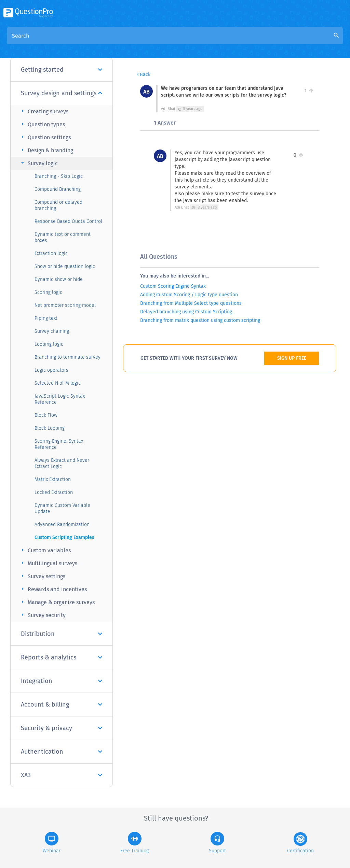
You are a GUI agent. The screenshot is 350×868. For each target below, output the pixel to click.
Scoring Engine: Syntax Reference (59, 444)
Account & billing (62, 705)
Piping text (46, 318)
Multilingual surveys (48, 563)
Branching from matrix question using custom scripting (200, 320)
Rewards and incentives (53, 589)
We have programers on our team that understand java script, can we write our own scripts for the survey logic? (191, 51)
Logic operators (51, 370)
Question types (42, 124)
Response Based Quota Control (68, 221)
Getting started (62, 70)
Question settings (45, 137)
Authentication (62, 752)
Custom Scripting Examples (64, 537)
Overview (152, 41)
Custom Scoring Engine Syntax (173, 286)
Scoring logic (48, 292)
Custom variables (45, 550)
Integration (62, 681)
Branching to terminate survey (68, 357)
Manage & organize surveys (57, 602)
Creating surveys (44, 111)
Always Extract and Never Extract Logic (62, 463)
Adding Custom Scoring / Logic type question (189, 295)
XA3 (62, 775)
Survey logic (38, 163)
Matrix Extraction (53, 479)
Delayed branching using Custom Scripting (186, 312)
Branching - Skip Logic (59, 176)
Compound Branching (58, 189)
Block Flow (46, 415)
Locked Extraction (54, 492)
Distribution (62, 634)
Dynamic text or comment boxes (63, 237)
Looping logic (49, 344)
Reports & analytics (62, 657)
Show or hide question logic (65, 266)
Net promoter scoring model (65, 305)
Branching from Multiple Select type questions (191, 303)
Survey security (42, 615)
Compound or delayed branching (58, 205)
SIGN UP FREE (292, 358)
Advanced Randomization (62, 524)
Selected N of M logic (58, 383)
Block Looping (50, 428)
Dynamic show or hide (59, 279)
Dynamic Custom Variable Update (62, 508)
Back (144, 75)
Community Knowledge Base (206, 41)
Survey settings (42, 576)
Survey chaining (52, 331)
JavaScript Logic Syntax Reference (60, 399)
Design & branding (46, 150)
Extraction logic (51, 253)
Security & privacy (62, 728)
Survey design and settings (62, 93)
